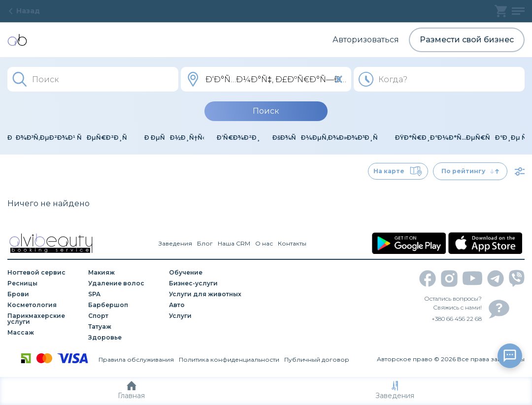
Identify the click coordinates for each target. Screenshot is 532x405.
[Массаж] (44, 333)
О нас (264, 243)
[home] (17, 40)
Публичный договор (317, 359)
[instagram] (449, 279)
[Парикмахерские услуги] (44, 319)
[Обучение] (206, 273)
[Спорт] (125, 316)
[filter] (520, 171)
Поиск (266, 111)
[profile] (518, 11)
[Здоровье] (125, 338)
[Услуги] (206, 316)
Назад (24, 11)
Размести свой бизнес (467, 40)
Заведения (395, 390)
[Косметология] (44, 305)
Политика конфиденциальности (229, 359)
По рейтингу (470, 171)
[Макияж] (125, 273)
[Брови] (44, 294)
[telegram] (496, 279)
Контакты (292, 243)
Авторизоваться (366, 40)
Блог (205, 243)
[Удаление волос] (125, 283)
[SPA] (125, 294)
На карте (398, 171)
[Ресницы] (44, 283)
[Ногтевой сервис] (44, 273)
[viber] (517, 278)
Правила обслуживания (136, 359)
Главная (131, 390)
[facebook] (428, 279)
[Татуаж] (125, 327)
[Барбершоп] (125, 305)
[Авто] (206, 305)
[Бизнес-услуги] (206, 283)
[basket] (501, 11)
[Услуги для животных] (206, 294)
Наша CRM (234, 243)
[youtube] (472, 278)
